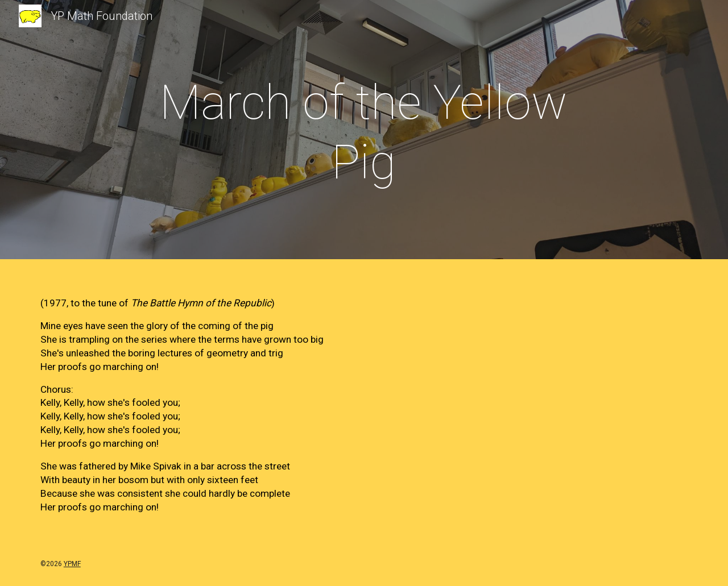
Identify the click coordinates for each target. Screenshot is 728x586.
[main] (364, 132)
